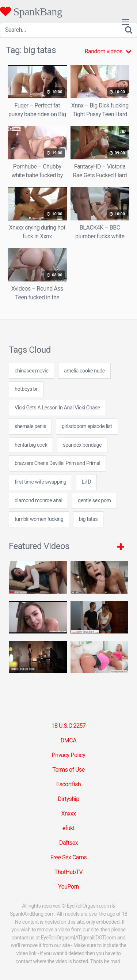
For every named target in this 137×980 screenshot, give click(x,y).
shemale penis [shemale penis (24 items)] (30, 426)
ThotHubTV (68, 872)
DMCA (68, 740)
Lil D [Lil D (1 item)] (86, 482)
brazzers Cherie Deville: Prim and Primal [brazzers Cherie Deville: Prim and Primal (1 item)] (57, 463)
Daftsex (68, 843)
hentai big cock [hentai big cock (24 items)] (31, 445)
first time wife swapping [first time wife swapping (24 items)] (40, 482)
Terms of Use (68, 770)
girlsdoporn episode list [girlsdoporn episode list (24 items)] (87, 426)
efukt (69, 828)
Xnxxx (68, 813)
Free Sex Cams (69, 857)
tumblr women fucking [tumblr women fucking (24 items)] (39, 519)
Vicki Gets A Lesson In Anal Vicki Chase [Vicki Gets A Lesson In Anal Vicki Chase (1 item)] (57, 408)
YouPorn (68, 887)
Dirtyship (68, 799)
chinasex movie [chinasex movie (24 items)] (31, 371)
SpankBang (31, 11)
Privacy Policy (69, 755)
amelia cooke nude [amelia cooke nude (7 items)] (84, 371)
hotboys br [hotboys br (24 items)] (26, 389)
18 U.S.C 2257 (68, 726)
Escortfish (68, 784)
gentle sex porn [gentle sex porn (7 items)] (94, 501)
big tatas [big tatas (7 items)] (88, 519)
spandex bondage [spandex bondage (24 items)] (82, 445)
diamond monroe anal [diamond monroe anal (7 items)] (38, 501)
